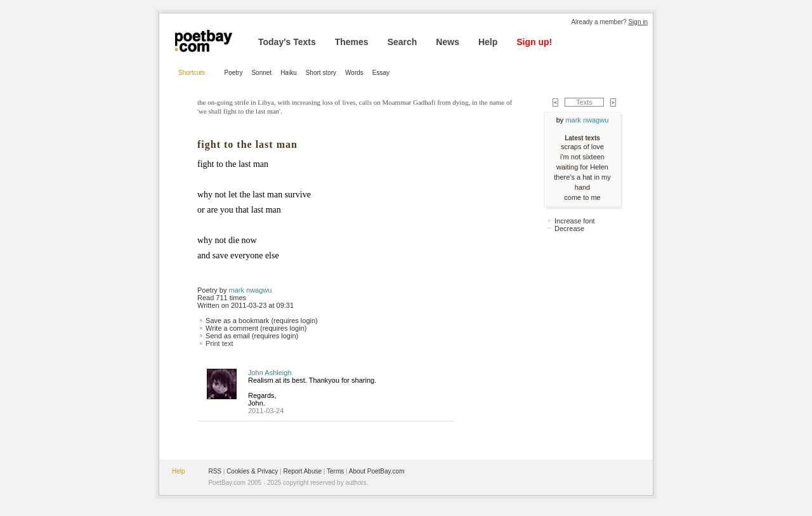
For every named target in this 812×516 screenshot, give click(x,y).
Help (488, 42)
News (448, 42)
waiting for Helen (582, 167)
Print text (219, 343)
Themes (352, 42)
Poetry (234, 73)
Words (354, 73)
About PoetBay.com (377, 471)
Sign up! (534, 42)
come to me (582, 197)
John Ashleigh (270, 373)
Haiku (289, 73)
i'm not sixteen (582, 157)
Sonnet (261, 73)
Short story (321, 73)
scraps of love (582, 147)
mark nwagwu (251, 290)
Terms (335, 471)
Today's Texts (287, 42)
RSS (215, 471)
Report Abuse (302, 471)
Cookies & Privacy (252, 471)
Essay (381, 73)
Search (403, 42)
